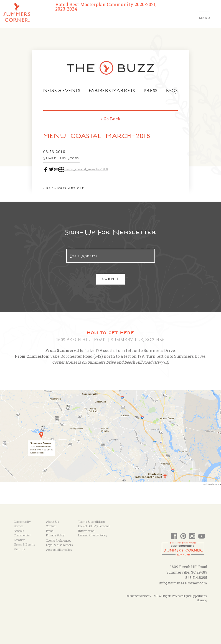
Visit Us (20, 549)
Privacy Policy (55, 535)
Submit (110, 279)
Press (153, 91)
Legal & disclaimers (59, 545)
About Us (53, 522)
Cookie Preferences (59, 540)
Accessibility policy (59, 550)
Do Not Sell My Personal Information (94, 528)
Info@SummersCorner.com (183, 583)
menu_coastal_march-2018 (83, 169)
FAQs (174, 91)
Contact (51, 526)
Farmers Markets (112, 91)
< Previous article (61, 189)
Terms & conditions (92, 522)
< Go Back (111, 119)
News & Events (60, 91)
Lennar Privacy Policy (93, 535)
